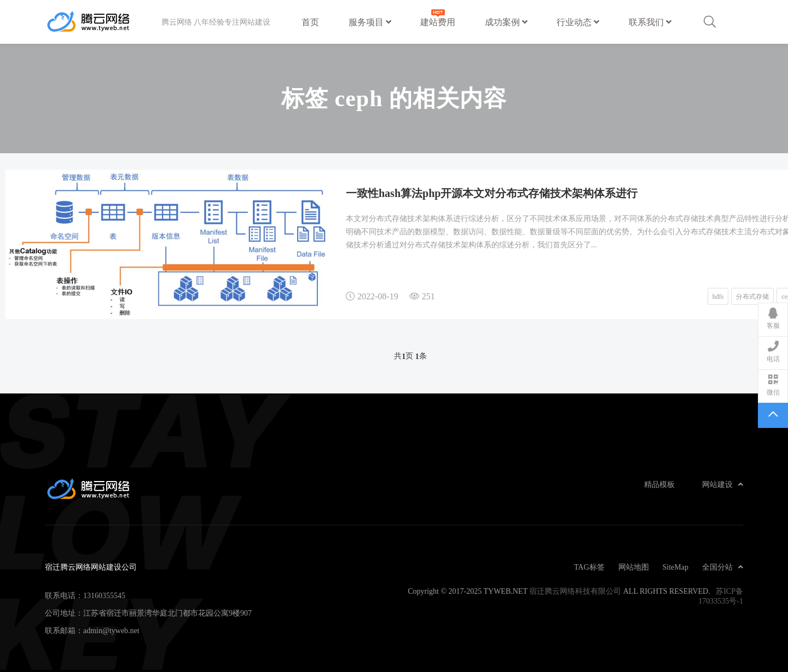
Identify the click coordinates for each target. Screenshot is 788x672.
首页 (310, 22)
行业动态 (578, 22)
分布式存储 (752, 296)
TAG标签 (589, 567)
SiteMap (676, 567)
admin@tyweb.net (111, 630)
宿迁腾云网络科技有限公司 (575, 591)
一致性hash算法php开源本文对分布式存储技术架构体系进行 (492, 193)
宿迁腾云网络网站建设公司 (103, 22)
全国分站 (723, 567)
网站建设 (723, 484)
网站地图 (634, 567)
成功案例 (506, 22)
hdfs (718, 296)
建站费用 (438, 17)
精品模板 (659, 484)
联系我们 (650, 22)
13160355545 (104, 595)
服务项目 (370, 22)
